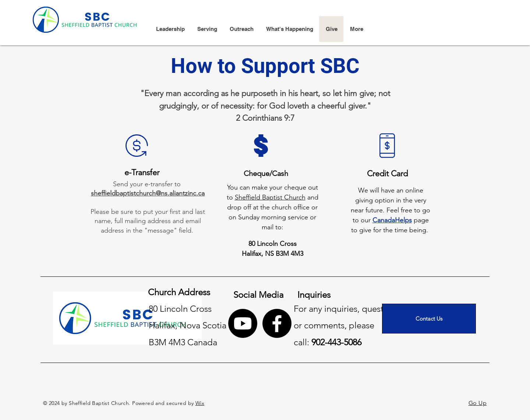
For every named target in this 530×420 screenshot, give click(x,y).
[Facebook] (277, 323)
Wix (200, 403)
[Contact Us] (429, 319)
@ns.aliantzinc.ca (180, 193)
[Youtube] (243, 323)
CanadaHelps (392, 220)
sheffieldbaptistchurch (123, 193)
